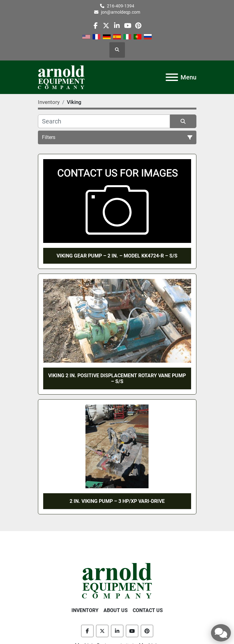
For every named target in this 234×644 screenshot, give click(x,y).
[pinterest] (138, 26)
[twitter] (106, 26)
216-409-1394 (121, 6)
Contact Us (148, 610)
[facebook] (96, 26)
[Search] (104, 121)
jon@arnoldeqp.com (121, 12)
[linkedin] (117, 26)
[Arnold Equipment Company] (117, 581)
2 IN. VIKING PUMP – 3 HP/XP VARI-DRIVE (117, 501)
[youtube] (128, 26)
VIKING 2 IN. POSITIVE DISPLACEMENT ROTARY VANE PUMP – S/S (117, 378)
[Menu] (172, 77)
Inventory (85, 610)
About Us (116, 610)
